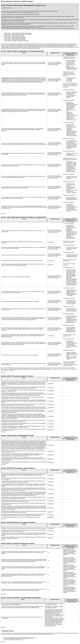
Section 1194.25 (8, 38)
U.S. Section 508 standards (40, 26)
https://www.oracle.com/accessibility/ (50, 28)
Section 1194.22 (8, 34)
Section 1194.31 (8, 40)
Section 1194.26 (8, 39)
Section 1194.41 (8, 41)
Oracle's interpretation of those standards (19, 27)
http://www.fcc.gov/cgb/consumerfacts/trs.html (54, 618)
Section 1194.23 (8, 35)
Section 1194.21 (8, 33)
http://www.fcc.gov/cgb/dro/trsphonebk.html (54, 620)
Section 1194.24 (8, 36)
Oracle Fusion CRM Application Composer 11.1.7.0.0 (27, 12)
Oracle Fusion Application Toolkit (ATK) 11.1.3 (13, 640)
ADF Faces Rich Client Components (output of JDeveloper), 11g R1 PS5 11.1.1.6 (21, 638)
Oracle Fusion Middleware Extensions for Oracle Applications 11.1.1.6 (18, 639)
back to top (3, 214)
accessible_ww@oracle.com (69, 28)
